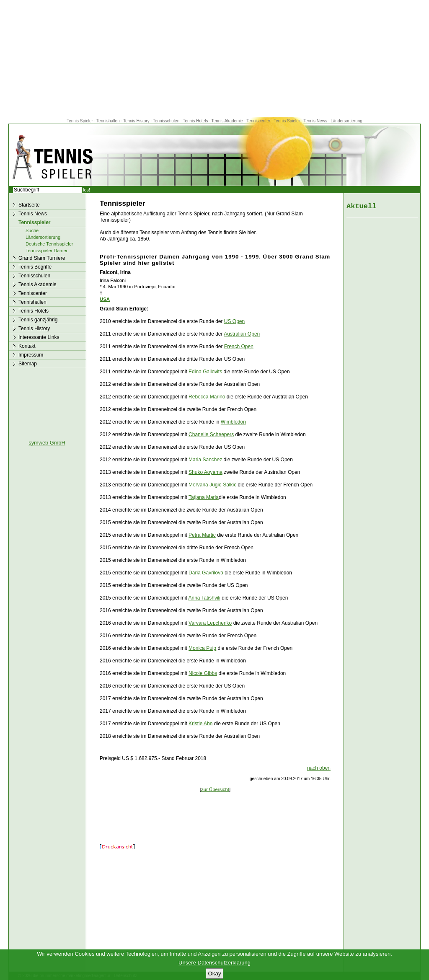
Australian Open (242, 334)
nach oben (319, 768)
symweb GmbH (47, 443)
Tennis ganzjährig (38, 320)
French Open (239, 346)
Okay (214, 974)
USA (105, 299)
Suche (32, 230)
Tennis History (136, 121)
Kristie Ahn (200, 724)
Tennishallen (109, 121)
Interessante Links (39, 337)
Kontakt (27, 346)
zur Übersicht (215, 789)
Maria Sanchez (205, 460)
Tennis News (315, 121)
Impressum (31, 355)
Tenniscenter (258, 121)
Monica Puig (202, 648)
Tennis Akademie (228, 121)
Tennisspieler (34, 222)
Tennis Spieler (80, 121)
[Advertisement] (214, 59)
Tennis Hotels (196, 121)
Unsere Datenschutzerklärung (214, 963)
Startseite (29, 205)
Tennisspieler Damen (47, 251)
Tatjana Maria (204, 497)
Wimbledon (233, 422)
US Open (234, 321)
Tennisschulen (166, 121)
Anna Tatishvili (204, 598)
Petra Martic (202, 535)
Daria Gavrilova (206, 573)
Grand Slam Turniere (42, 258)
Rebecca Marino (207, 397)
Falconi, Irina (115, 272)
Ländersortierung (346, 121)
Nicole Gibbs (203, 673)
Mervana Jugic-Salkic (212, 485)
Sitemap (28, 364)
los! (87, 190)
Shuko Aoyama (205, 472)
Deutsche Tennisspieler (49, 244)
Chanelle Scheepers (211, 434)
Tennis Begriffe (35, 267)
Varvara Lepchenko (210, 623)
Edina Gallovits (205, 372)
